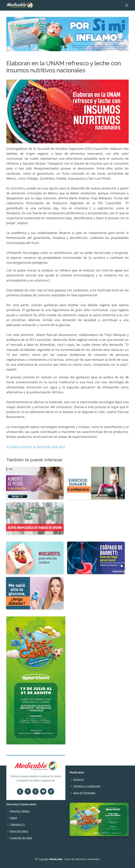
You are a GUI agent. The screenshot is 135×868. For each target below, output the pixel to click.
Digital (13, 818)
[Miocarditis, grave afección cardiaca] (35, 558)
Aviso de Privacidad (84, 793)
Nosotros (79, 779)
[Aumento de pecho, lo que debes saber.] (35, 483)
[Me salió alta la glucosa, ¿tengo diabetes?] (35, 593)
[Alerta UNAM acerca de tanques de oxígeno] (35, 518)
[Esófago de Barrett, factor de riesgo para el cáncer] (96, 558)
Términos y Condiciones (87, 786)
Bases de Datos (19, 831)
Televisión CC (17, 825)
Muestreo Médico (20, 811)
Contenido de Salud (21, 838)
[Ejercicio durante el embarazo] (96, 483)
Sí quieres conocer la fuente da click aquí (36, 447)
